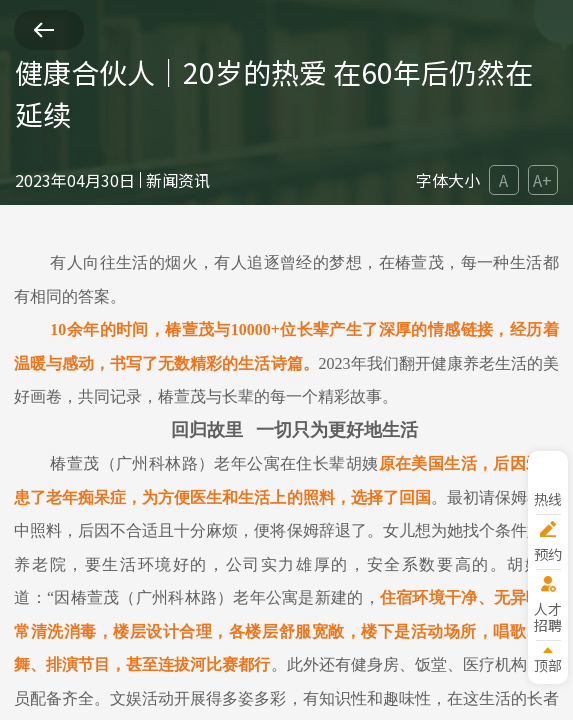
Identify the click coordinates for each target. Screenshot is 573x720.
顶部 (548, 664)
